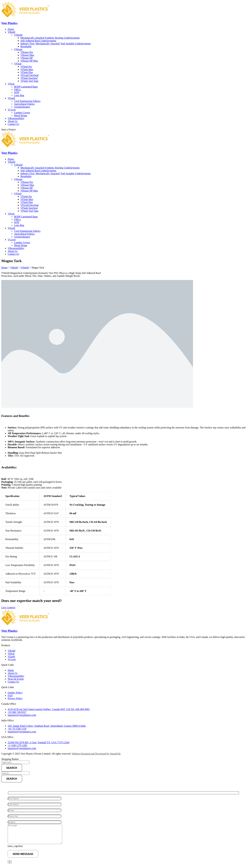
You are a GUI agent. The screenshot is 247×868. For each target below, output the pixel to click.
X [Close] (10, 862)
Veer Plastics (9, 23)
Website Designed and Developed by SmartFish (96, 754)
